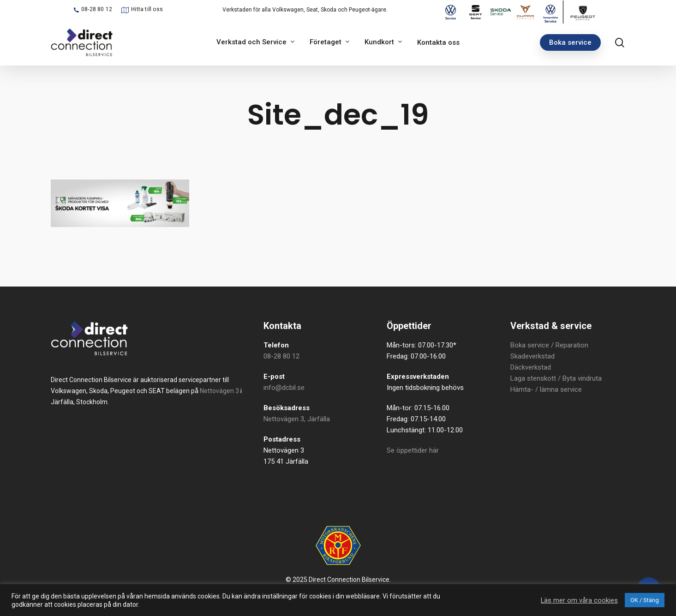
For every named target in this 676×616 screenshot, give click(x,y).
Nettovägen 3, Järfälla (297, 419)
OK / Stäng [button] (645, 600)
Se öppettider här (413, 450)
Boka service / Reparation (549, 345)
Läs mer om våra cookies (579, 600)
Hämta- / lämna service (546, 389)
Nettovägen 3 (219, 391)
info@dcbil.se (284, 388)
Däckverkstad (531, 367)
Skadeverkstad (532, 356)
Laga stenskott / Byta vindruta (556, 378)
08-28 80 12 (97, 9)
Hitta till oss (147, 9)
